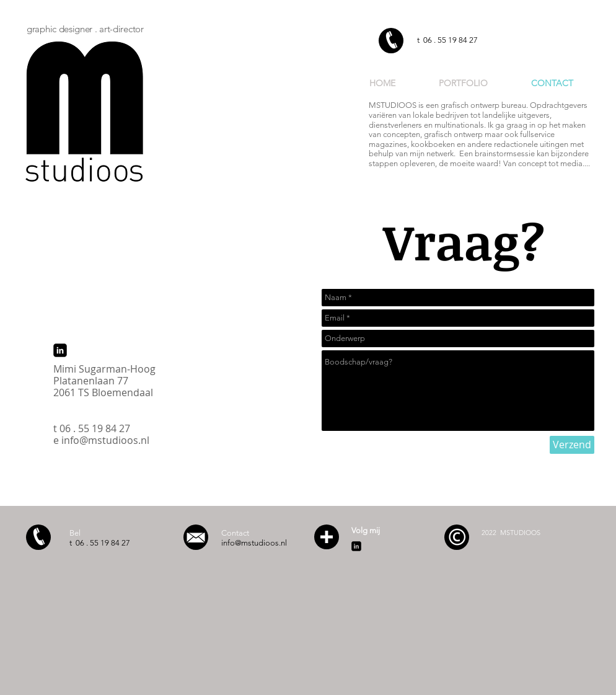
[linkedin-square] (60, 350)
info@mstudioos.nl (105, 440)
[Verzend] (572, 445)
